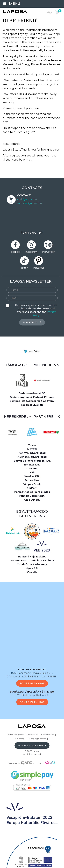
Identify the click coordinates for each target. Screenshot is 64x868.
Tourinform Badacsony (32, 564)
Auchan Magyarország (32, 457)
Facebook (15, 252)
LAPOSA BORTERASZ (32, 669)
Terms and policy (16, 735)
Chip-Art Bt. (32, 500)
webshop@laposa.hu (30, 203)
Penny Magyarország (32, 453)
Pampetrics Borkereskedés (32, 492)
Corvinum (32, 469)
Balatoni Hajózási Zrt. (32, 557)
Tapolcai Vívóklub (32, 405)
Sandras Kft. (32, 476)
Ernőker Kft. (32, 465)
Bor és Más (32, 480)
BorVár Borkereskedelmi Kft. (32, 461)
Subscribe (32, 322)
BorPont (32, 488)
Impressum (33, 735)
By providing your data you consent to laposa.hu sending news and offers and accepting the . (36, 310)
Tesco (32, 445)
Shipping (20, 739)
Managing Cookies (37, 739)
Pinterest (38, 268)
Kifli (32, 472)
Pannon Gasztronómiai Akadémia (32, 561)
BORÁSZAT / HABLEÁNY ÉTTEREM (32, 692)
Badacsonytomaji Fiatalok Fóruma (32, 397)
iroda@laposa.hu (27, 199)
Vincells (32, 572)
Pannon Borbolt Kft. (32, 496)
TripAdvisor (48, 252)
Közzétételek (48, 735)
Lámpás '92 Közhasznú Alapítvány (32, 401)
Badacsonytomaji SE (32, 393)
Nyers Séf (32, 568)
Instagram (31, 252)
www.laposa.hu (32, 745)
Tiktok (24, 268)
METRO (32, 449)
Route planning (32, 683)
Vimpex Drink (32, 484)
